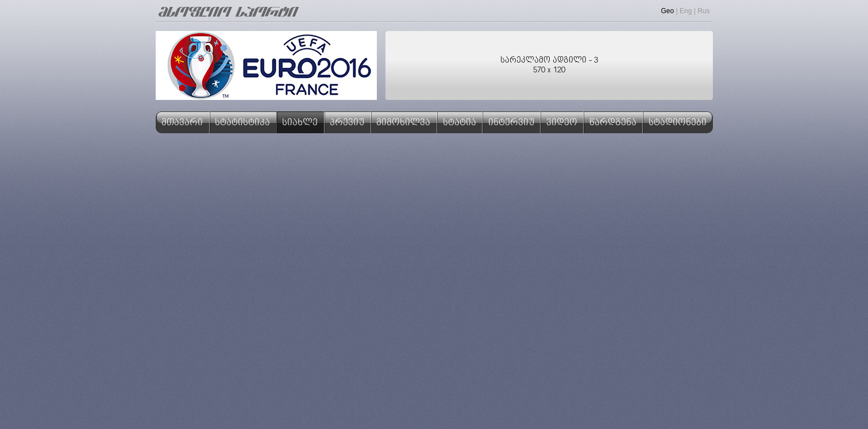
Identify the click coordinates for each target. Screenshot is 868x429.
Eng (686, 11)
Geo (668, 11)
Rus (703, 11)
